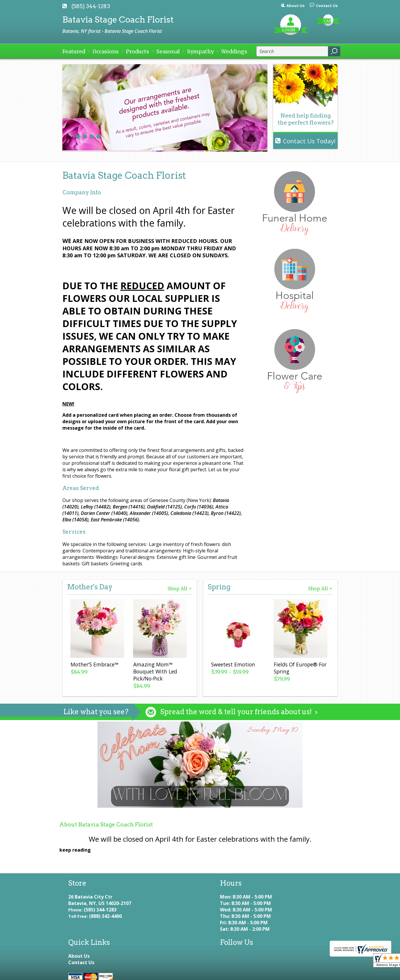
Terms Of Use (83, 973)
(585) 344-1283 (91, 6)
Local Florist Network (174, 973)
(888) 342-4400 (105, 923)
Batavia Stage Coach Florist (118, 19)
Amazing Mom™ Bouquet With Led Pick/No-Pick (155, 672)
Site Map (217, 973)
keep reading (75, 850)
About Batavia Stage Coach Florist (106, 825)
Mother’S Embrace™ (94, 665)
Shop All (180, 588)
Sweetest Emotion (233, 665)
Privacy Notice (124, 973)
